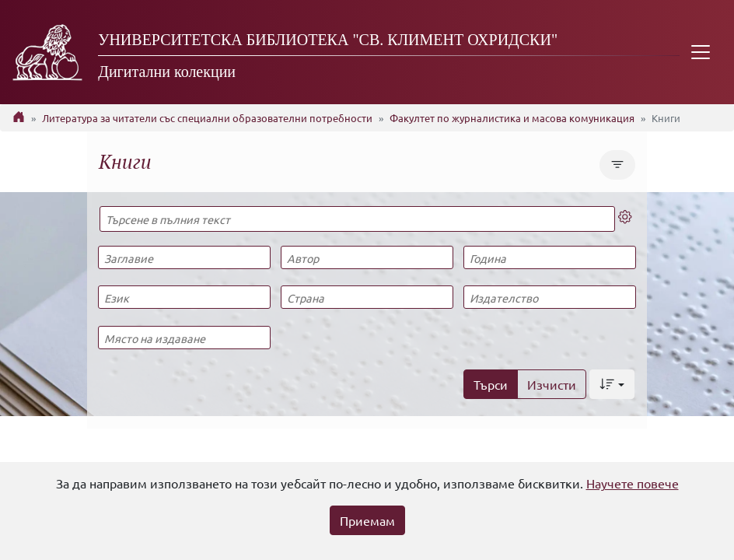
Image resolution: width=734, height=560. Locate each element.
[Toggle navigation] (701, 52)
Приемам (367, 520)
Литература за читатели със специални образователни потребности (207, 118)
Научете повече (633, 483)
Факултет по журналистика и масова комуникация (512, 118)
